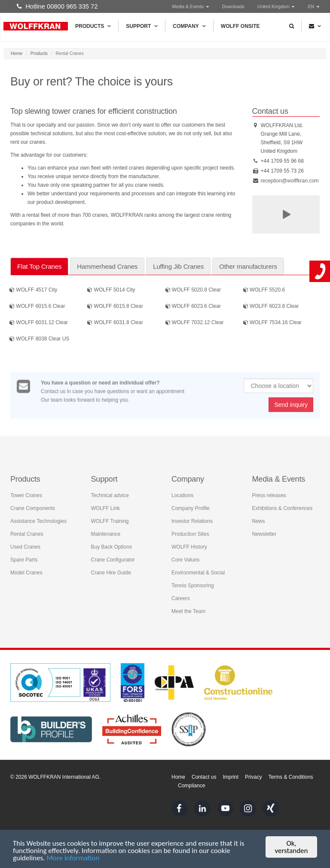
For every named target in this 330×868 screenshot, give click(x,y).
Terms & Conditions (290, 777)
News (259, 519)
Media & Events (190, 6)
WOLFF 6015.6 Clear (37, 307)
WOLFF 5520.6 (264, 291)
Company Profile (191, 507)
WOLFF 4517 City (33, 291)
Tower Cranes (26, 494)
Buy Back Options (112, 545)
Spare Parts (24, 558)
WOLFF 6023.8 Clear (271, 307)
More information (73, 858)
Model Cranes (26, 571)
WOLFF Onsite (240, 26)
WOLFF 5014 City (111, 291)
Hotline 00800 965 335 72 (57, 6)
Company (189, 26)
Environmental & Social (198, 571)
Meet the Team (188, 610)
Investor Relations (192, 519)
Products (93, 26)
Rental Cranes (27, 532)
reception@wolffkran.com (290, 181)
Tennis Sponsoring (193, 584)
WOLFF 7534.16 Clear (272, 323)
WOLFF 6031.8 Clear (115, 323)
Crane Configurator (113, 558)
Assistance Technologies (38, 519)
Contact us (204, 777)
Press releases (269, 494)
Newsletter (264, 532)
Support (142, 26)
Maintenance (106, 532)
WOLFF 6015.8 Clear (115, 307)
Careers (181, 597)
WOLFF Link (105, 507)
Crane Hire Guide (111, 571)
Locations (182, 494)
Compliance (191, 786)
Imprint (231, 777)
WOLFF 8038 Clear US (39, 340)
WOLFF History (189, 545)
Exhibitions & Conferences (283, 507)
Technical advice (110, 494)
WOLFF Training (110, 519)
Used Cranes (25, 545)
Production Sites (190, 532)
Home (17, 53)
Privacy (253, 777)
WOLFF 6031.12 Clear (39, 323)
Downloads (233, 6)
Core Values (185, 558)
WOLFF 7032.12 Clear (195, 323)
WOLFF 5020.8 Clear (193, 291)
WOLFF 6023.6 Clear (193, 307)
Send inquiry (291, 409)
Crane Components (33, 507)
